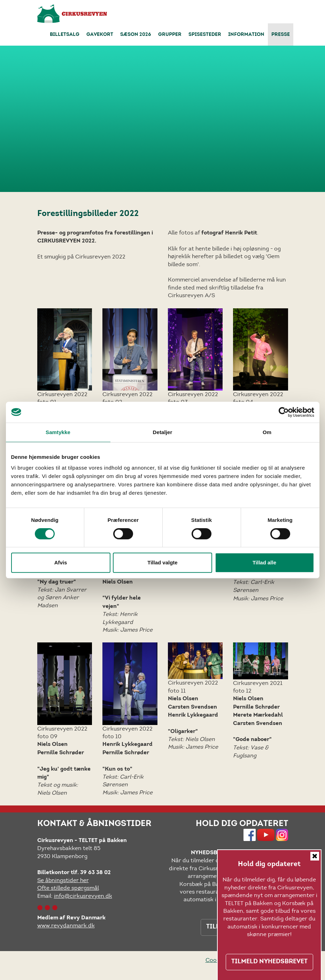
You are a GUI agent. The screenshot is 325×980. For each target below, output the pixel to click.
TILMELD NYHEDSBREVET (269, 962)
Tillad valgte (162, 562)
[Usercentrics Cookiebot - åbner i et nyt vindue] (284, 412)
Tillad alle (264, 562)
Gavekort (100, 35)
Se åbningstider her (63, 880)
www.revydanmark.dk (66, 925)
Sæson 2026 (136, 35)
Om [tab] (267, 432)
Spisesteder (205, 35)
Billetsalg (65, 35)
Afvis (61, 562)
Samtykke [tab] (58, 432)
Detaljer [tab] (163, 432)
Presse (281, 35)
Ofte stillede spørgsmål (68, 888)
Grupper (170, 35)
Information (246, 35)
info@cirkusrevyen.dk (83, 896)
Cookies (216, 960)
